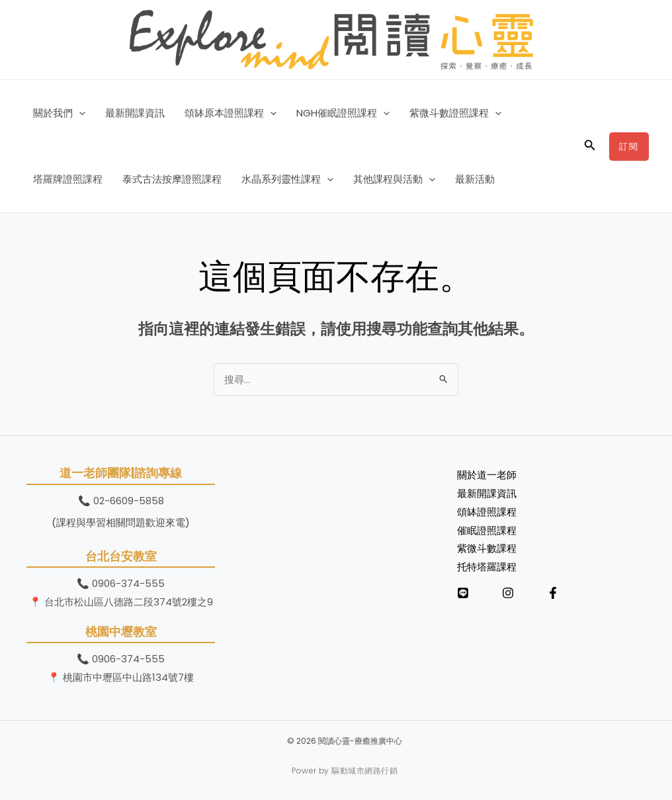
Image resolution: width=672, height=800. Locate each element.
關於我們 (59, 113)
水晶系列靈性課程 (287, 179)
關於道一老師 (487, 475)
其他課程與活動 (394, 179)
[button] (79, 113)
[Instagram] (508, 593)
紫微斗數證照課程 (455, 113)
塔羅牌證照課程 (68, 179)
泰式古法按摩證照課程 (172, 179)
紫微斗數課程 (487, 548)
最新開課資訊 (135, 113)
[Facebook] (553, 593)
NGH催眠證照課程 (343, 113)
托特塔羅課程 (487, 567)
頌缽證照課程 (487, 512)
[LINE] (463, 593)
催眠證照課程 (487, 530)
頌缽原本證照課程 (231, 113)
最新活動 (475, 179)
